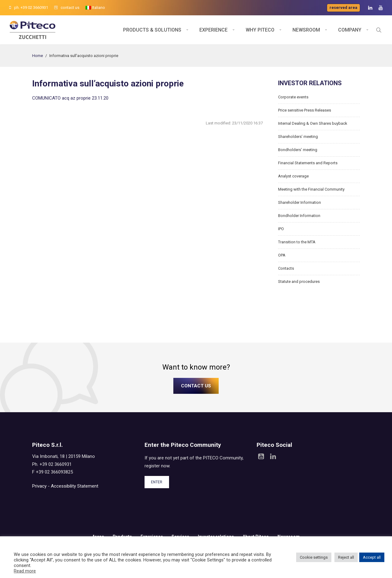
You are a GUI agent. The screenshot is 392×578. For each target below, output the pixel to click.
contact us (67, 8)
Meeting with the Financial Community (311, 189)
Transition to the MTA (297, 242)
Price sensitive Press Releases (305, 110)
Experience (213, 30)
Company (350, 30)
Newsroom (306, 30)
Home (38, 56)
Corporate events (293, 97)
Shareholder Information (300, 202)
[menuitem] (95, 8)
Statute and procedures (299, 281)
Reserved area (343, 8)
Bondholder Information (299, 216)
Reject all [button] (346, 557)
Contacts (286, 268)
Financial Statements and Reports (308, 163)
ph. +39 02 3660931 (29, 8)
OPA (282, 255)
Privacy (39, 486)
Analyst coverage (293, 176)
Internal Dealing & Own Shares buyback (313, 123)
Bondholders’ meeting (298, 150)
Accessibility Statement (75, 486)
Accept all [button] (372, 557)
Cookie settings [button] (314, 557)
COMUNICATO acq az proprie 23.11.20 (70, 98)
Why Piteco (260, 30)
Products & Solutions (152, 30)
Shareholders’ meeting (298, 137)
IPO (281, 229)
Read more (25, 571)
